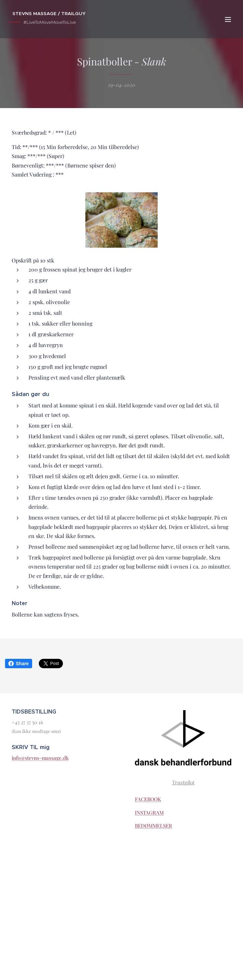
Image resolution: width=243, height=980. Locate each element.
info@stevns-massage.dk (40, 758)
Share (19, 664)
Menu (228, 19)
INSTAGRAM (149, 813)
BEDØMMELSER (153, 826)
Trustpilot (183, 782)
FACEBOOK (148, 799)
